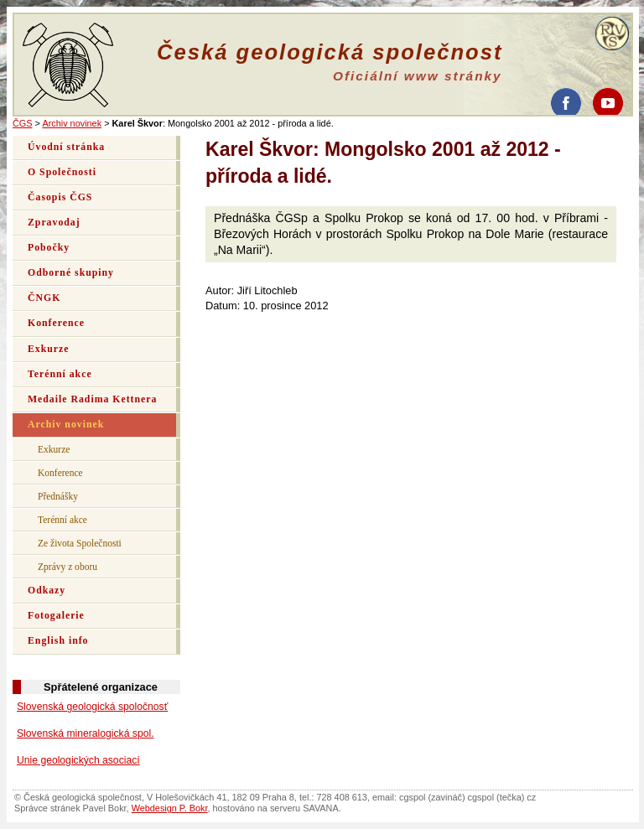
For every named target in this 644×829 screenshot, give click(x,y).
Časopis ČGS (60, 197)
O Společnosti (62, 172)
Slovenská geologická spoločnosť (92, 707)
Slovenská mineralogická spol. (86, 733)
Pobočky (49, 248)
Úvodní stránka (66, 147)
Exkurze (48, 349)
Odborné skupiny (71, 273)
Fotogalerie (56, 616)
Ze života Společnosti (80, 543)
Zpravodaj (54, 223)
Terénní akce (60, 374)
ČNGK (44, 298)
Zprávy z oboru (68, 567)
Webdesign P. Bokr (170, 808)
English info (58, 641)
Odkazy (47, 591)
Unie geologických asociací (78, 760)
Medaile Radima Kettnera (92, 399)
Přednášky (58, 496)
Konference (56, 323)
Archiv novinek (72, 123)
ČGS (23, 123)
